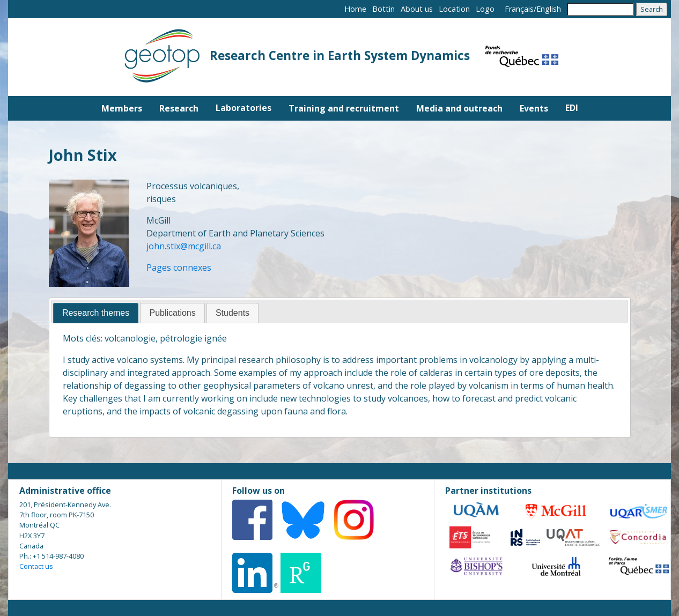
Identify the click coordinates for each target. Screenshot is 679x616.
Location (454, 9)
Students (233, 313)
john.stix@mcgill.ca (184, 246)
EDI (572, 108)
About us (417, 9)
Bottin (383, 9)
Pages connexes (179, 268)
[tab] (96, 313)
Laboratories (243, 108)
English (549, 9)
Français (519, 9)
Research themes (96, 313)
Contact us (36, 566)
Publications (172, 313)
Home (355, 9)
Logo (485, 9)
